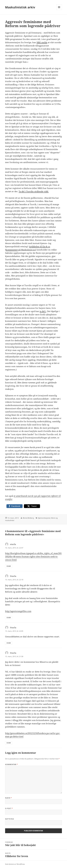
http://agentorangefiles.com (18, 611)
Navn (8, 798)
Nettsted (9, 819)
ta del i (43, 311)
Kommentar (11, 764)
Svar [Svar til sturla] (9, 566)
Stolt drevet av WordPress (15, 864)
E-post (9, 808)
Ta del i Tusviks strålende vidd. (34, 191)
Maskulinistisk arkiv (20, 7)
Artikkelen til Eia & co (40, 246)
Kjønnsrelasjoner (44, 518)
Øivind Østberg (28, 518)
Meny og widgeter (59, 10)
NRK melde (42, 42)
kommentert (12, 250)
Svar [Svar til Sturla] (9, 618)
